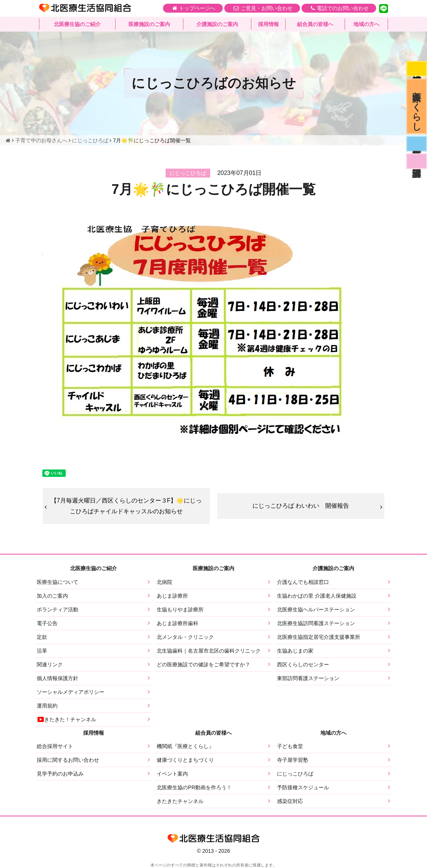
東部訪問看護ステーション (308, 678)
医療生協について (58, 582)
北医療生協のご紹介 (77, 24)
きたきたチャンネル (180, 801)
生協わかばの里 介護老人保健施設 (317, 596)
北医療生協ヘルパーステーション (316, 609)
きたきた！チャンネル (66, 719)
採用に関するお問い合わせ (68, 760)
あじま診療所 (172, 596)
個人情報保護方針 (58, 678)
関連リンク (50, 664)
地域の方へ (366, 24)
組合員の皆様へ (315, 24)
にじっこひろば (295, 774)
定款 (42, 637)
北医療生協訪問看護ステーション (316, 623)
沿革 (42, 651)
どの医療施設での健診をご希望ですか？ (203, 664)
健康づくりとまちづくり (185, 760)
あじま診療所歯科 (177, 623)
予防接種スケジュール (303, 787)
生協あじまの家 (295, 651)
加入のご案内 (52, 596)
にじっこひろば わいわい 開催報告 (301, 506)
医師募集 (417, 144)
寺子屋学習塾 (293, 760)
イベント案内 (172, 774)
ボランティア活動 (58, 609)
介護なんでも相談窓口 (303, 582)
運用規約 (47, 706)
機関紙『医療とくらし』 (185, 746)
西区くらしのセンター (303, 664)
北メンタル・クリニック (185, 637)
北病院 (164, 582)
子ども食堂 (290, 746)
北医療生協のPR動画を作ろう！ (194, 787)
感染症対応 (417, 69)
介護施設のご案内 (217, 24)
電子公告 (47, 623)
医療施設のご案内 (149, 24)
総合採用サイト (55, 746)
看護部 (417, 161)
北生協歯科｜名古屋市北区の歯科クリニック (209, 651)
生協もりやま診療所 (180, 609)
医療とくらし (417, 106)
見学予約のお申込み (60, 774)
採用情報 (268, 24)
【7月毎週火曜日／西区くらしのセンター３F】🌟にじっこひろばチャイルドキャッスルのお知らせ (126, 506)
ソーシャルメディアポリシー (71, 692)
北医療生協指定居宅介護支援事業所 (319, 637)
